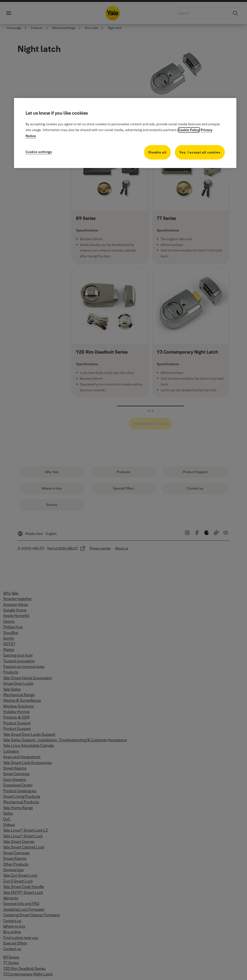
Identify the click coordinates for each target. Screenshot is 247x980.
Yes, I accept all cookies (200, 152)
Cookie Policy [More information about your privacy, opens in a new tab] (189, 130)
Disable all (158, 152)
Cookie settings (39, 152)
